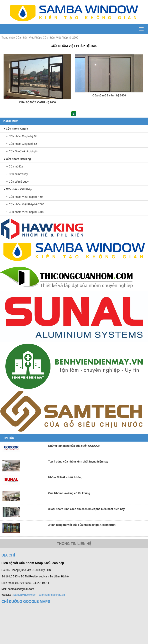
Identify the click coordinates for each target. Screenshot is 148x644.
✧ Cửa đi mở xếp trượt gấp (22, 151)
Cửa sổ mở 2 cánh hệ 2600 (109, 96)
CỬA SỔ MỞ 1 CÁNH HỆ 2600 (37, 102)
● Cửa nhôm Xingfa (16, 129)
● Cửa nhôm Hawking (17, 159)
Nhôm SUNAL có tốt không (65, 477)
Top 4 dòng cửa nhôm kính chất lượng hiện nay (78, 462)
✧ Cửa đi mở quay (17, 174)
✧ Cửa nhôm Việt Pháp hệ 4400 (25, 212)
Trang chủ (8, 38)
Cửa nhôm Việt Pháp (28, 38)
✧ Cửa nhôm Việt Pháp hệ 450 (24, 197)
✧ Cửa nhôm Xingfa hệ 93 (21, 136)
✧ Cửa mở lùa (14, 167)
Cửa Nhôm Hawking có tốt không (69, 493)
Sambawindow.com (25, 595)
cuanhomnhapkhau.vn (52, 595)
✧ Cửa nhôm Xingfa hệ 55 (21, 144)
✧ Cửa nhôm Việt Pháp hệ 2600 (25, 204)
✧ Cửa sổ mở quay (17, 182)
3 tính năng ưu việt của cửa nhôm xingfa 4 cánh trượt (82, 525)
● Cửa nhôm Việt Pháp (18, 189)
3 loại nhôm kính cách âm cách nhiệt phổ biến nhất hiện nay (86, 509)
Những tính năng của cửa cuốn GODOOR (74, 446)
